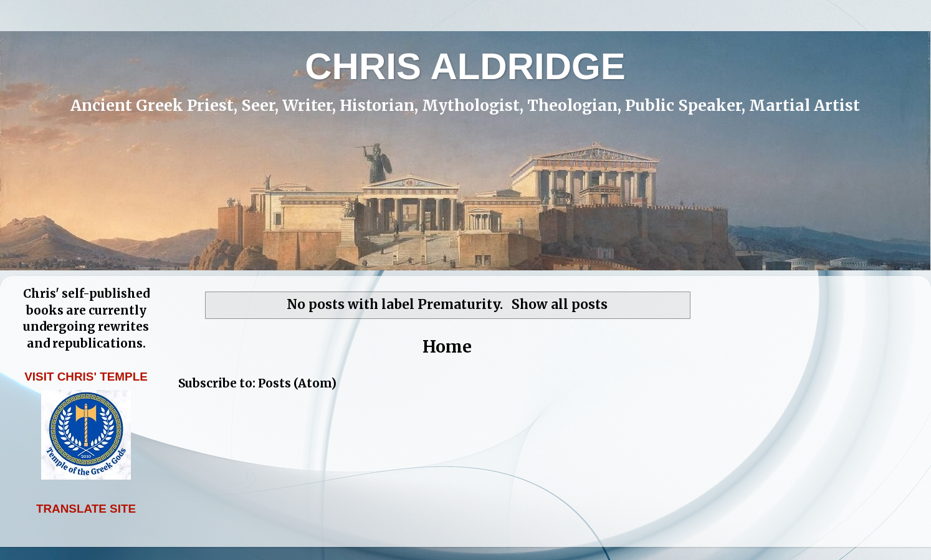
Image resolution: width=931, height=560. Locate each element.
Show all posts (560, 305)
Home (447, 347)
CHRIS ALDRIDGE (465, 66)
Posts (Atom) (297, 383)
